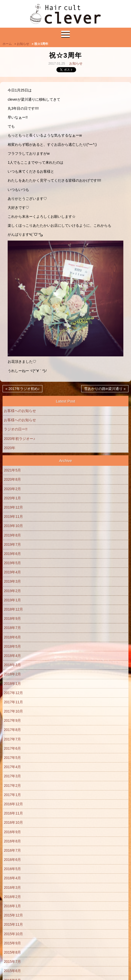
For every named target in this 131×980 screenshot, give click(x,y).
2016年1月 (12, 906)
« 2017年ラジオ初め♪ (22, 389)
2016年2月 (12, 897)
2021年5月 (12, 470)
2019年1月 (12, 600)
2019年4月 (12, 572)
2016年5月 (12, 869)
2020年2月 (12, 489)
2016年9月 (12, 832)
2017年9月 (12, 720)
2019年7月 (12, 544)
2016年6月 (12, 860)
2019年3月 (12, 581)
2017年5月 (12, 758)
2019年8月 (12, 535)
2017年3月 (12, 776)
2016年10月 (13, 822)
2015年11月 (13, 924)
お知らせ (76, 63)
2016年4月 (12, 878)
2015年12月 (13, 915)
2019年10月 (13, 526)
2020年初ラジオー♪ (19, 439)
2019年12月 (13, 507)
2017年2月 (12, 786)
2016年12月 (13, 804)
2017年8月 (12, 730)
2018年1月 (12, 684)
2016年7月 (12, 850)
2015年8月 (12, 952)
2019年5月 (12, 563)
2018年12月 (13, 609)
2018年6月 (12, 637)
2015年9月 (12, 943)
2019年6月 (12, 554)
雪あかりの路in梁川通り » (105, 389)
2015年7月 (12, 962)
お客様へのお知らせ (20, 411)
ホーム (7, 44)
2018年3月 (12, 665)
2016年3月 (12, 888)
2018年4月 (12, 656)
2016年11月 (13, 813)
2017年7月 (12, 739)
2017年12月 (13, 693)
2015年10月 (13, 934)
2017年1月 (12, 795)
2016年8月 (12, 841)
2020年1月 (12, 498)
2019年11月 (13, 517)
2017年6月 (12, 748)
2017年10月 (13, 711)
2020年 (10, 448)
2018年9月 (12, 618)
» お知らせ (22, 44)
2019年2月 (12, 591)
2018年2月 (12, 674)
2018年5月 (12, 646)
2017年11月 (13, 702)
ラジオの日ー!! (16, 429)
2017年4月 (12, 767)
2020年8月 (12, 479)
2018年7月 (12, 628)
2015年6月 (12, 971)
